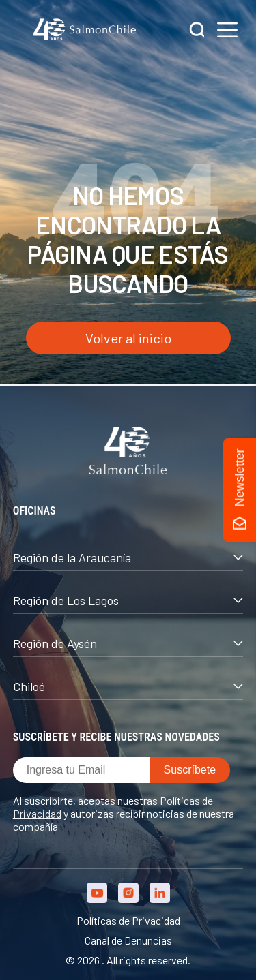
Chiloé (128, 686)
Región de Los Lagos (128, 600)
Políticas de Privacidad (128, 920)
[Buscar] (197, 31)
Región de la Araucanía (128, 557)
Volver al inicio (128, 338)
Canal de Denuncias (128, 940)
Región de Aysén (128, 643)
